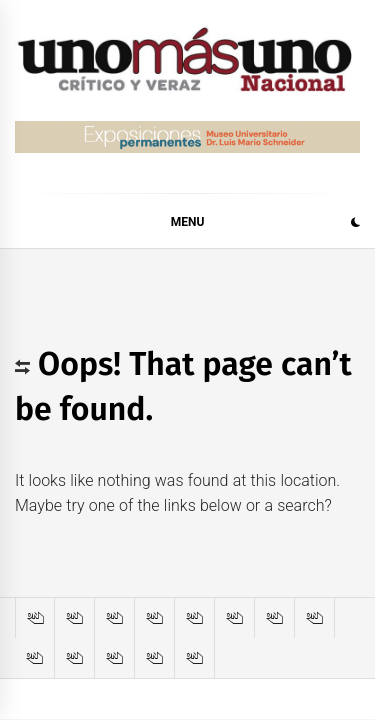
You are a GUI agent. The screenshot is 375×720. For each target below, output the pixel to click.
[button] (355, 224)
